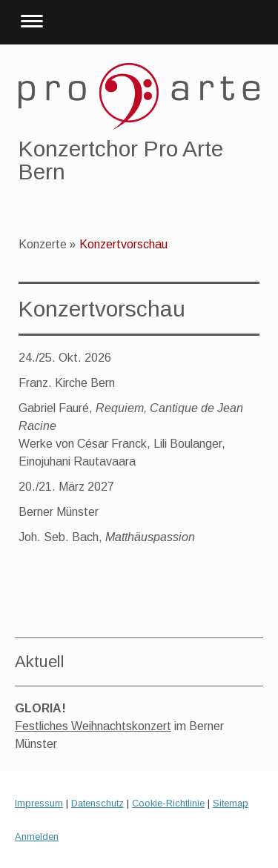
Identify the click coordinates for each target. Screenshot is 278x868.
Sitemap (231, 803)
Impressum (39, 803)
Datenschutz (97, 803)
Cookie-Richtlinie (168, 803)
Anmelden (37, 836)
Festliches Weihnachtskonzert (93, 726)
